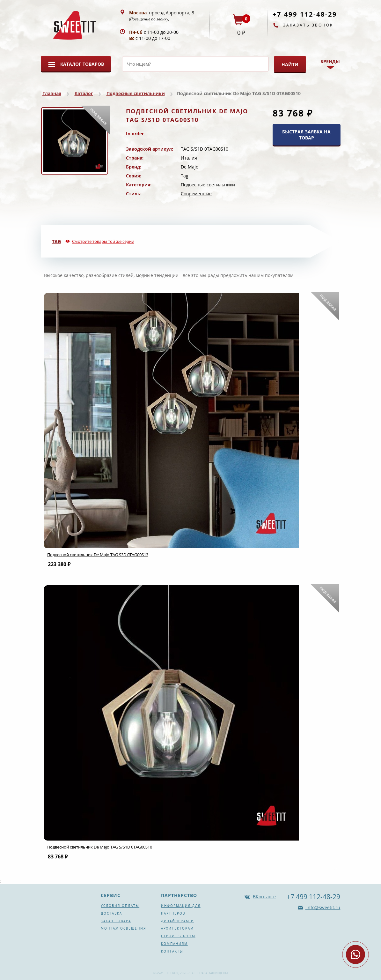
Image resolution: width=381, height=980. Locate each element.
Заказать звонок (308, 25)
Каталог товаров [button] (82, 64)
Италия (189, 158)
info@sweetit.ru (323, 907)
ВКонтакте (264, 897)
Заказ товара (116, 921)
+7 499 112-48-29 (305, 14)
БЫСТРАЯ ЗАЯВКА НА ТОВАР (306, 135)
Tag (185, 176)
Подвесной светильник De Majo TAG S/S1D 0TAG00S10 (100, 847)
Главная (52, 93)
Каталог (84, 93)
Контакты (172, 951)
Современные (196, 194)
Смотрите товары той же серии (103, 241)
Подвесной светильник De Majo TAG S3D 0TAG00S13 (98, 555)
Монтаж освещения (123, 928)
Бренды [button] (330, 61)
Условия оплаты (120, 906)
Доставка (111, 913)
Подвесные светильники (136, 93)
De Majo (190, 167)
